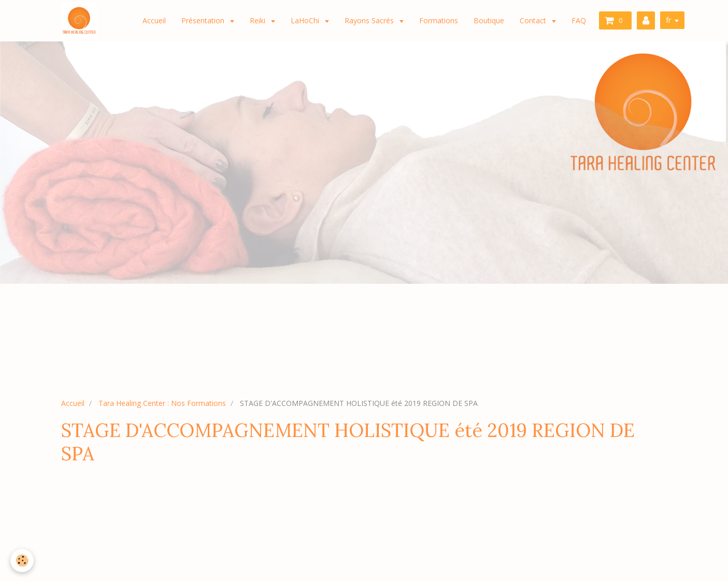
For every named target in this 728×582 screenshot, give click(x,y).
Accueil (154, 20)
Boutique (489, 20)
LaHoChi (306, 20)
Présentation (204, 20)
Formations (439, 20)
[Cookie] (22, 561)
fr (668, 20)
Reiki (259, 20)
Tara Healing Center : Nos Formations (162, 403)
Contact (534, 20)
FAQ (579, 20)
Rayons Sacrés (370, 20)
